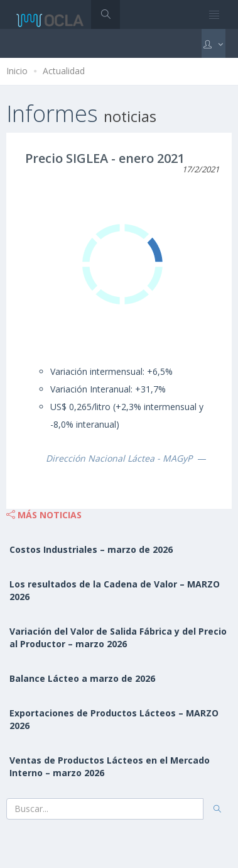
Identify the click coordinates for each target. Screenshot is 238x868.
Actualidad (64, 71)
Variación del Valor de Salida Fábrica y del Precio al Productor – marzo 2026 (118, 637)
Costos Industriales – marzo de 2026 (91, 549)
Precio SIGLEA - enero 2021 (105, 158)
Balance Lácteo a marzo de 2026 (82, 678)
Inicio (17, 71)
